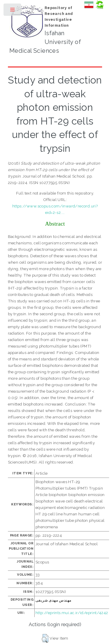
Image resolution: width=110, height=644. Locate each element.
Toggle (13, 11)
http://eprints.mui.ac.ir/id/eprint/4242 (72, 613)
